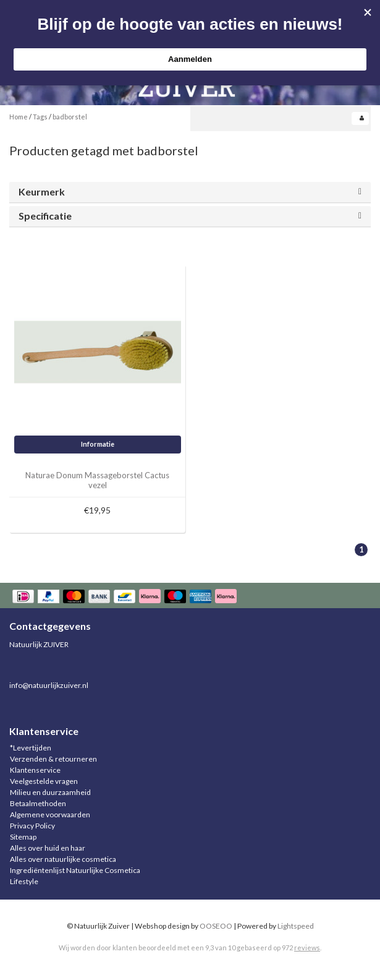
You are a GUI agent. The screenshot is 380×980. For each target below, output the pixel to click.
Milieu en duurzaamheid (50, 792)
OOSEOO (216, 926)
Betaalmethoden (38, 803)
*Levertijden (31, 748)
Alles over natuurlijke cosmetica (63, 859)
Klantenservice (35, 770)
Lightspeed (296, 926)
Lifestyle (24, 881)
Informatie (98, 444)
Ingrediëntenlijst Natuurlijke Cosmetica (75, 870)
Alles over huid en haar (48, 848)
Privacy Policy (32, 826)
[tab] (190, 192)
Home (19, 117)
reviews (307, 948)
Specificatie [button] (45, 216)
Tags (40, 117)
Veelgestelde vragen (44, 781)
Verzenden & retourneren (53, 759)
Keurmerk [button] (42, 191)
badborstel (70, 117)
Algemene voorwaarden (50, 815)
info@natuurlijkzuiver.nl (49, 685)
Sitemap (23, 837)
